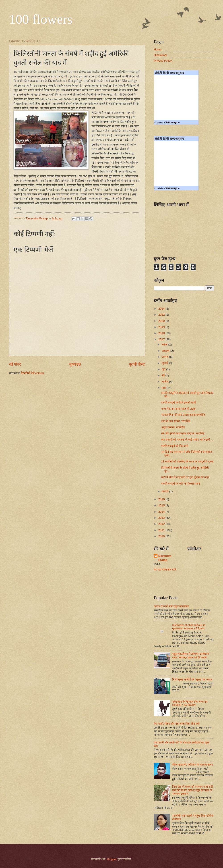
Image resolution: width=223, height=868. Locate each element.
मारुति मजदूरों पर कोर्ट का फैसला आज (180, 484)
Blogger (112, 859)
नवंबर (165, 344)
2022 (162, 315)
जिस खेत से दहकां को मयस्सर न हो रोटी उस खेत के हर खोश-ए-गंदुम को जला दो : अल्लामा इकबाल (193, 790)
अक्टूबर (166, 351)
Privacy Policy (163, 61)
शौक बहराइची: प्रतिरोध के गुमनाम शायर (192, 765)
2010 (162, 536)
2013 (162, 518)
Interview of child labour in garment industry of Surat (189, 627)
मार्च (164, 388)
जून (164, 369)
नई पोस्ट (15, 364)
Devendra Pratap (165, 558)
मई (163, 375)
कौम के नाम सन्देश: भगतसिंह (176, 421)
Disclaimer (161, 55)
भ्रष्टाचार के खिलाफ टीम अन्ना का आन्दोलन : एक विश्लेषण (190, 703)
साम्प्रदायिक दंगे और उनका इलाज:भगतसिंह (183, 415)
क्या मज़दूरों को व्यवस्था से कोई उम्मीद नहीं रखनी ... (187, 440)
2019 (162, 327)
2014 (162, 512)
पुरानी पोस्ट (137, 364)
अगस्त (165, 357)
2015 (162, 505)
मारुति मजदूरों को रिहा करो (174, 446)
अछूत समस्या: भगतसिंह (173, 427)
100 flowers (41, 19)
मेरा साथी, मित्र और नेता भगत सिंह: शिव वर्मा (177, 724)
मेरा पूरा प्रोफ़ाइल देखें (165, 569)
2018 (162, 333)
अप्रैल (165, 382)
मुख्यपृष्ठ (75, 364)
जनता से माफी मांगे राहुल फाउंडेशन (171, 606)
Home (158, 49)
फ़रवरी (165, 491)
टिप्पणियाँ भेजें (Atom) (32, 373)
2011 (162, 530)
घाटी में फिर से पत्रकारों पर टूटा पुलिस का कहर (185, 477)
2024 (162, 309)
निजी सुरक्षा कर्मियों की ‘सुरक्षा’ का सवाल (192, 680)
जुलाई (165, 363)
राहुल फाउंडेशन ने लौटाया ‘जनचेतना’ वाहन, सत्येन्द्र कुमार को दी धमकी (191, 656)
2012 (162, 524)
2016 (162, 499)
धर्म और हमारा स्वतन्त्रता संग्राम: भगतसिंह (183, 433)
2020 (162, 321)
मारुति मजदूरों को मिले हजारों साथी (179, 403)
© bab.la (159, 123)
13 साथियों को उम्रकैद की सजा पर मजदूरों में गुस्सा (187, 461)
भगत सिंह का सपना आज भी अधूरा (178, 409)
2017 (162, 339)
